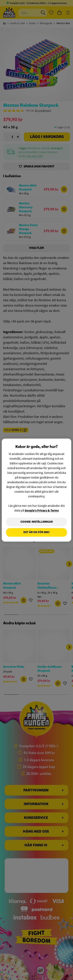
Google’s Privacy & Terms (42, 510)
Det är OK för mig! (36, 532)
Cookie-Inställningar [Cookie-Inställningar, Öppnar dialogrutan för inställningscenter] (37, 522)
